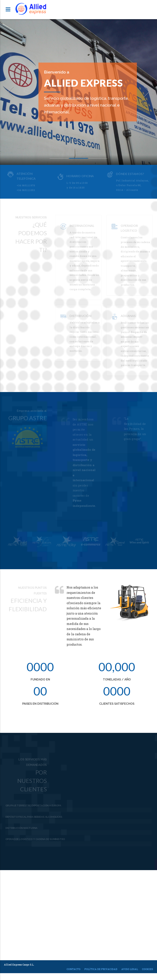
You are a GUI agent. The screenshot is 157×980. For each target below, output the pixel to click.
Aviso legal (130, 974)
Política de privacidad (101, 974)
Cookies (148, 974)
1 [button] (59, 159)
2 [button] (78, 159)
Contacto (74, 974)
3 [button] (98, 159)
